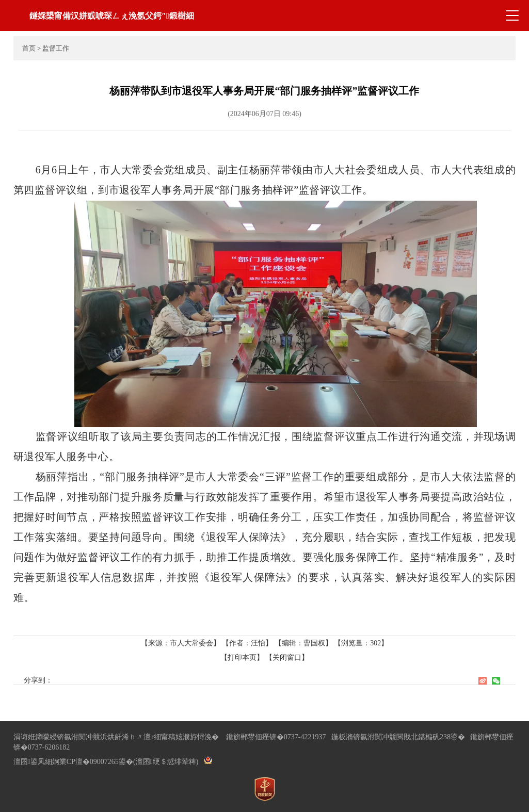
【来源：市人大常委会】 (182, 643)
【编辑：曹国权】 (303, 643)
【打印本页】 (242, 657)
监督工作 (56, 48)
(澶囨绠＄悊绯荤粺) (166, 762)
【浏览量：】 (361, 643)
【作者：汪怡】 (247, 643)
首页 (29, 48)
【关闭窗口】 (287, 657)
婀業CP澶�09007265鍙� (93, 762)
